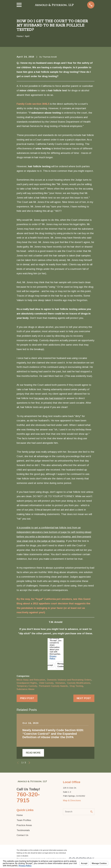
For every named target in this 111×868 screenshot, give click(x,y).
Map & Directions (72, 800)
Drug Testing (76, 686)
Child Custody (46, 683)
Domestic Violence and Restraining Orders (69, 680)
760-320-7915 (28, 797)
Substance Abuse (26, 689)
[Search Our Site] (92, 812)
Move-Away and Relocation (31, 680)
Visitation (60, 683)
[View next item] (29, 763)
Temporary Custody (27, 686)
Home (20, 815)
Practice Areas (24, 825)
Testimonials (23, 830)
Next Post (84, 698)
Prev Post (27, 698)
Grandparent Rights (27, 683)
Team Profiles (24, 820)
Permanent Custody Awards (53, 686)
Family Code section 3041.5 (33, 104)
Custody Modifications (79, 683)
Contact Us (22, 835)
